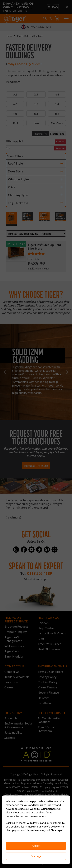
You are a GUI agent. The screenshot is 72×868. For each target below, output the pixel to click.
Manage (36, 856)
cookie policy (50, 826)
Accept (36, 846)
